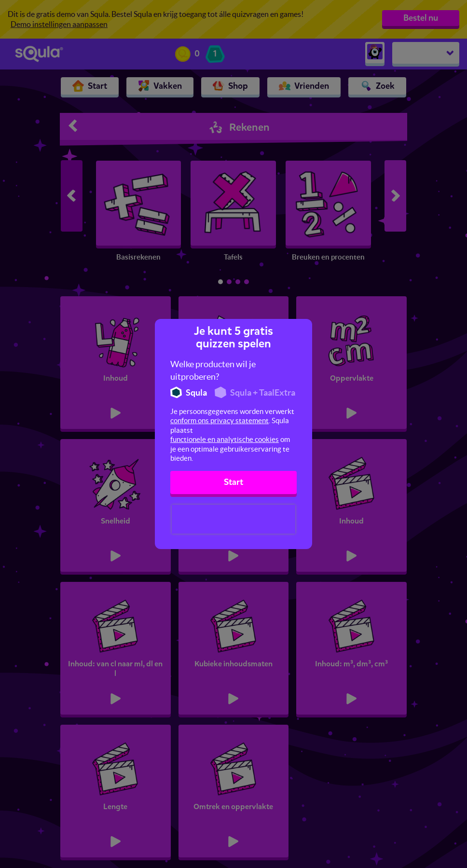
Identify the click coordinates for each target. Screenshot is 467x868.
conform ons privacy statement (220, 420)
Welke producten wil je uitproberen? (213, 370)
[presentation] (233, 519)
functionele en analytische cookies (225, 439)
